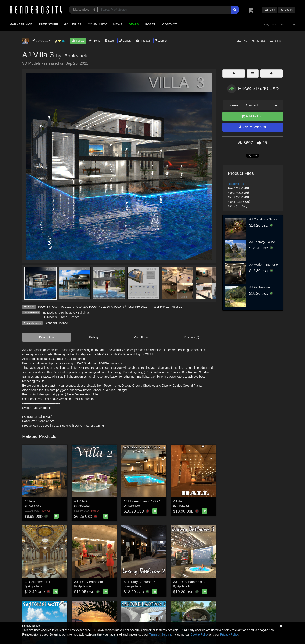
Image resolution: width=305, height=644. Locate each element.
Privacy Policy (229, 634)
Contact (170, 24)
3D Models (50, 313)
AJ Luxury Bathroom (89, 582)
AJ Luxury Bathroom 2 (139, 582)
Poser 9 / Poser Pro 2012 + (132, 307)
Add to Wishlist (253, 127)
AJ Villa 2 (81, 501)
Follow (78, 41)
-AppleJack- (76, 56)
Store (110, 41)
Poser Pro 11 (160, 307)
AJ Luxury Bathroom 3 (189, 582)
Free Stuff (48, 24)
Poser (150, 24)
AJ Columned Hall (37, 582)
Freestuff (143, 41)
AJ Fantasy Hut (260, 287)
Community (97, 24)
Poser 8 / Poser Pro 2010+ (56, 307)
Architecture (67, 313)
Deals (134, 24)
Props (63, 317)
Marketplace (21, 24)
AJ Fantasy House (262, 242)
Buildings (84, 313)
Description (46, 337)
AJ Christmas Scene (263, 219)
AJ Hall (178, 501)
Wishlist (161, 41)
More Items (141, 337)
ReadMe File (236, 184)
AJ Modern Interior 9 (263, 265)
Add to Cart (253, 116)
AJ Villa (30, 501)
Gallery (125, 41)
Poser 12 (176, 307)
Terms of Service (160, 634)
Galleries (73, 24)
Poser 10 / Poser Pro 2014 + (94, 307)
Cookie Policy (199, 634)
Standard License (56, 323)
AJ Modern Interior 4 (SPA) (143, 501)
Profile (95, 41)
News (118, 24)
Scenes (74, 317)
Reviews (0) (191, 337)
